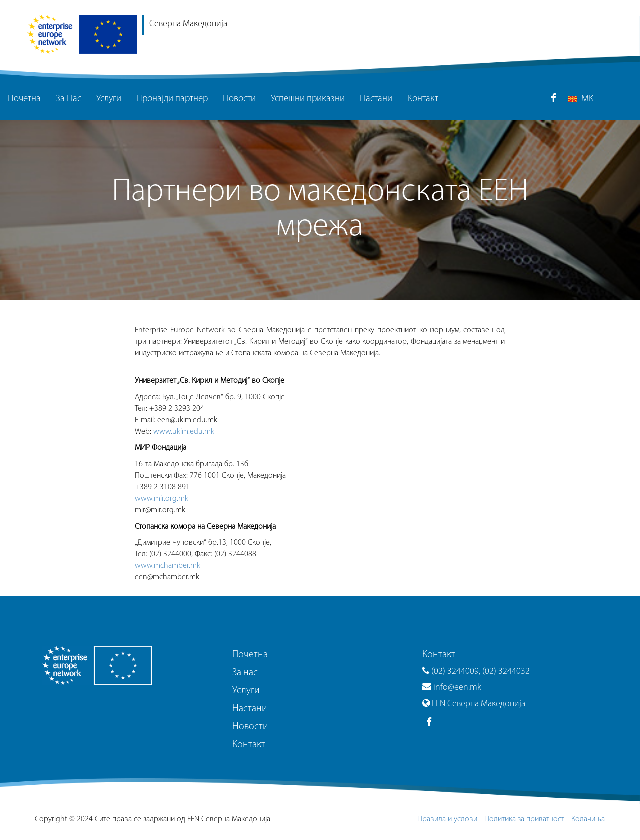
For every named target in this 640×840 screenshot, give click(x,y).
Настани (376, 99)
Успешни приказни (308, 99)
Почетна (24, 99)
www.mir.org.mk (162, 499)
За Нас (69, 99)
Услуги (109, 99)
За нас (245, 673)
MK (581, 99)
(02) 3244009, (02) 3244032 (476, 671)
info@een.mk (452, 687)
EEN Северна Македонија (474, 704)
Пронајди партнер (172, 99)
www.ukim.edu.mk (184, 432)
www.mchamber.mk (168, 566)
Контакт (423, 99)
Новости (239, 99)
